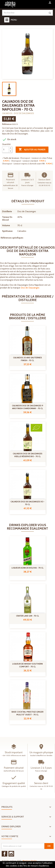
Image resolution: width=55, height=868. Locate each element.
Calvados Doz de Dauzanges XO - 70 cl (28, 503)
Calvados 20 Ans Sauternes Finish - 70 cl (27, 359)
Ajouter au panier (32, 150)
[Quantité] (5, 150)
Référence (7, 124)
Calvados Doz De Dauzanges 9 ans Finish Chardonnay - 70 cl (27, 407)
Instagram (11, 854)
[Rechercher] (27, 13)
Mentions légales (30, 861)
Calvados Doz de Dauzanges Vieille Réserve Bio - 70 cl (28, 455)
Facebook (5, 854)
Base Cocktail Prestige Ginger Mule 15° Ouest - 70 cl (27, 713)
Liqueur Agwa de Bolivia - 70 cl (28, 568)
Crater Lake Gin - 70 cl (28, 616)
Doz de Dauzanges (30, 288)
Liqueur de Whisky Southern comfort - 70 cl (27, 665)
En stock (9, 140)
